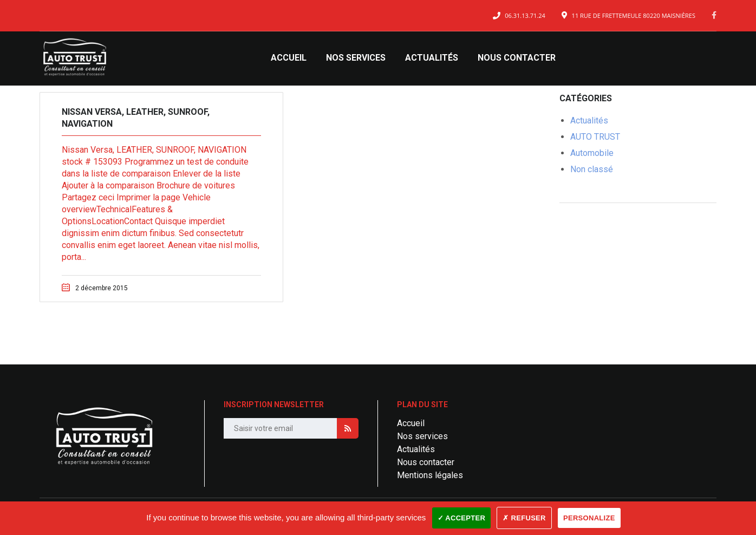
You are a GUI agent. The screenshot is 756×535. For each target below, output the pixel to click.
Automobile (592, 153)
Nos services (356, 58)
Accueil (289, 58)
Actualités (432, 58)
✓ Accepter (462, 518)
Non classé (592, 169)
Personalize (589, 518)
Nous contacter (517, 58)
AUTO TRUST (595, 137)
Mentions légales (430, 475)
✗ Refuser (524, 518)
